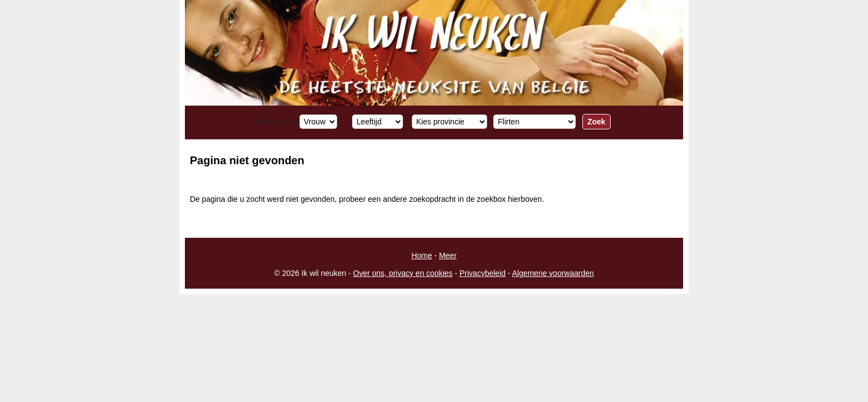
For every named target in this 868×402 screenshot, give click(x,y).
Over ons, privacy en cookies (403, 273)
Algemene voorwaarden (553, 273)
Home (422, 255)
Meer (448, 255)
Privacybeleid (482, 273)
